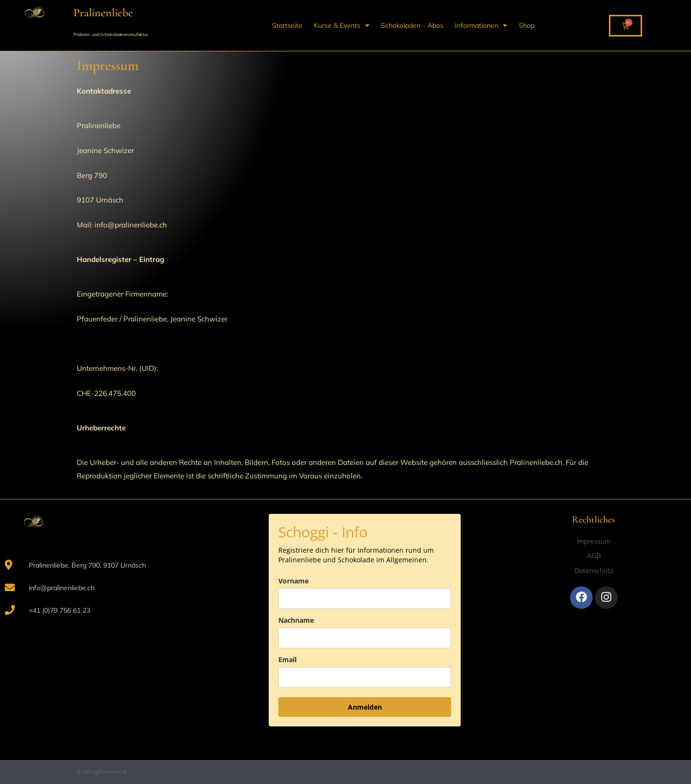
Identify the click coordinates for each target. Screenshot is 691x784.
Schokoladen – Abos (412, 25)
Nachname (296, 620)
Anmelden (365, 707)
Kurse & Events (342, 25)
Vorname (293, 581)
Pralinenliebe (103, 13)
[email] (365, 677)
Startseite (287, 25)
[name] (365, 599)
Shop (527, 25)
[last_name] (365, 638)
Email (287, 659)
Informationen (481, 25)
